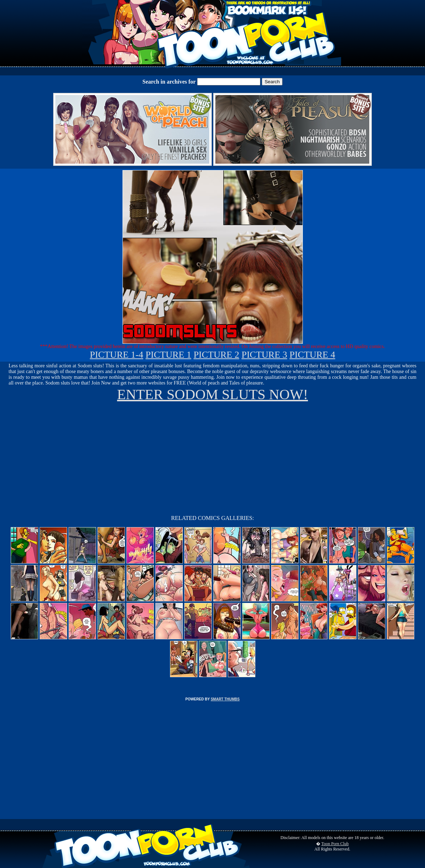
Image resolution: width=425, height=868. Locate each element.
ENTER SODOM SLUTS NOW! (212, 394)
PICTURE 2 (216, 355)
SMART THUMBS (225, 699)
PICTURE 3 (264, 355)
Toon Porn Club (335, 844)
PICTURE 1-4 (117, 355)
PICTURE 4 (312, 355)
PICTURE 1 (169, 355)
